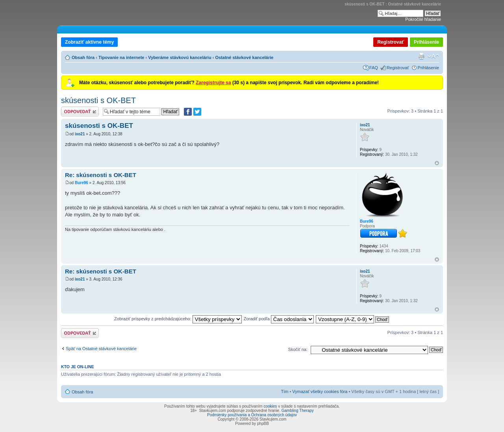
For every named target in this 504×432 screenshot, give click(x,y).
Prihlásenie (426, 42)
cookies (270, 406)
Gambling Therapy (298, 411)
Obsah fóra (83, 57)
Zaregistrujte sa (213, 83)
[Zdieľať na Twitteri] (197, 112)
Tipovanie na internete (121, 57)
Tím (284, 391)
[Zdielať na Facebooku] (188, 112)
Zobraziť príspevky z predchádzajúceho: (178, 319)
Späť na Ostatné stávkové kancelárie (101, 349)
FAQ (374, 68)
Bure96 (82, 183)
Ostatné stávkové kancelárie (244, 57)
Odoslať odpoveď (80, 112)
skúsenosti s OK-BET (98, 100)
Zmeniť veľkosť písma (433, 56)
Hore (437, 163)
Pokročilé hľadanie (423, 19)
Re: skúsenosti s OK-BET (101, 175)
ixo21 (80, 134)
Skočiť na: (298, 349)
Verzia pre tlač (421, 56)
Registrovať (391, 42)
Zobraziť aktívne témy (89, 42)
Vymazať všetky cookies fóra (320, 391)
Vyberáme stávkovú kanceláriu (180, 57)
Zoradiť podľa (279, 319)
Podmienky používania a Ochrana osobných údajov (252, 415)
